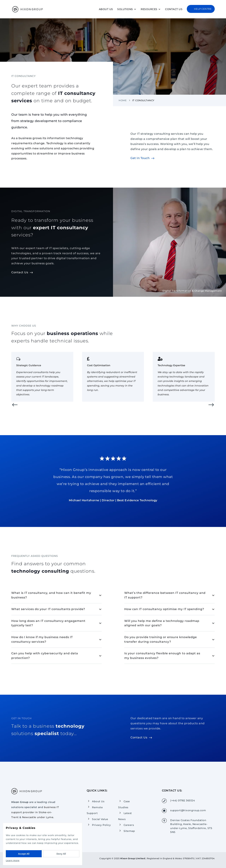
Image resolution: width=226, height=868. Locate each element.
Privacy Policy (101, 825)
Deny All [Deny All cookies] (61, 854)
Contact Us (174, 9)
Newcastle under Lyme (38, 817)
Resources (149, 9)
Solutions (125, 9)
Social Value (100, 819)
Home (123, 105)
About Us (106, 9)
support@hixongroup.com (188, 810)
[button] (15, 409)
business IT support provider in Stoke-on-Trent (35, 812)
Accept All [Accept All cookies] (24, 854)
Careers (129, 825)
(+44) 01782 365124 (182, 800)
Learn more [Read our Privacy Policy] (13, 860)
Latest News (125, 816)
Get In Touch (140, 162)
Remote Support (95, 810)
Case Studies (124, 804)
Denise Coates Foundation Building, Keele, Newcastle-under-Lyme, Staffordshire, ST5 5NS (191, 826)
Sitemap (129, 831)
